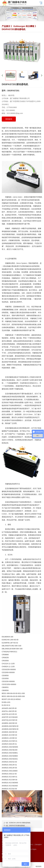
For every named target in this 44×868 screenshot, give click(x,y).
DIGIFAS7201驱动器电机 (17, 826)
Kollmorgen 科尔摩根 (24, 26)
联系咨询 (9, 119)
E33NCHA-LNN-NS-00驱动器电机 (20, 823)
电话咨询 (38, 865)
